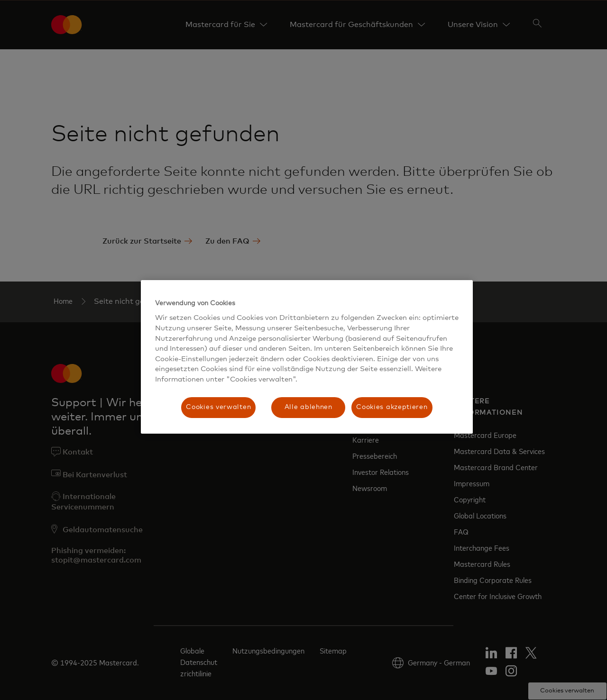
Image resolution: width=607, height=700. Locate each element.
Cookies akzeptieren (392, 407)
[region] (307, 357)
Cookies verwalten (218, 407)
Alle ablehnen (308, 407)
